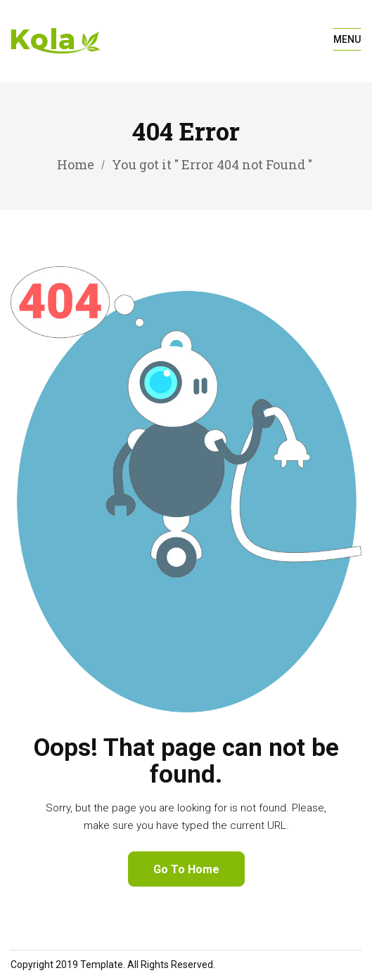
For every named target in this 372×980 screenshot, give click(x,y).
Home (76, 164)
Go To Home (186, 869)
